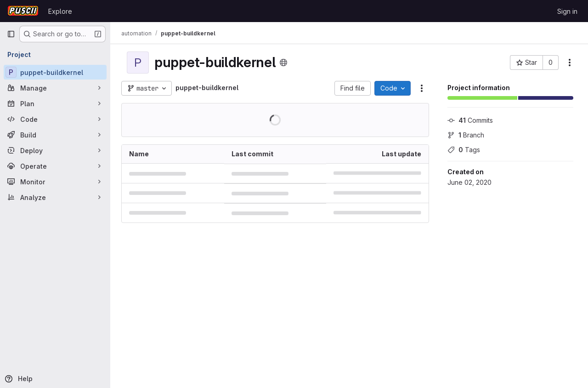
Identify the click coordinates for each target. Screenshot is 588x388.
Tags (464, 150)
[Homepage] (23, 11)
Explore (60, 11)
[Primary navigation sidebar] (11, 34)
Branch (466, 135)
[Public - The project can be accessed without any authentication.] (283, 63)
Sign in (567, 11)
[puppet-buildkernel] (55, 72)
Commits (470, 120)
